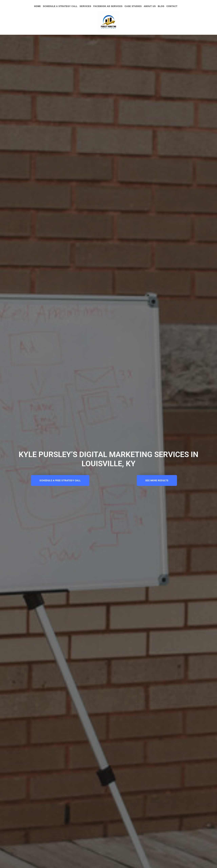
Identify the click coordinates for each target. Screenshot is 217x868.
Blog (161, 6)
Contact (172, 6)
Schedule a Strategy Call (60, 6)
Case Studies (133, 6)
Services (85, 6)
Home (37, 6)
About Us (150, 6)
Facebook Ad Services (108, 6)
